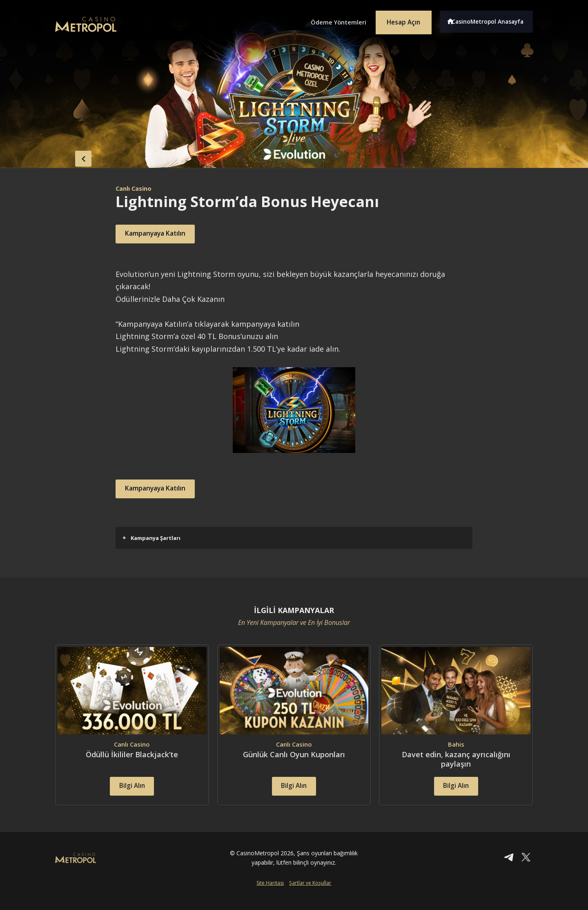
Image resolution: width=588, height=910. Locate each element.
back (71, 156)
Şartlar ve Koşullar (310, 896)
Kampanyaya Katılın (164, 234)
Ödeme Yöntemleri (327, 20)
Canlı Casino (136, 188)
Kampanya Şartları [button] (151, 538)
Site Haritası (270, 896)
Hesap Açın (398, 20)
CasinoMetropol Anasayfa (490, 20)
